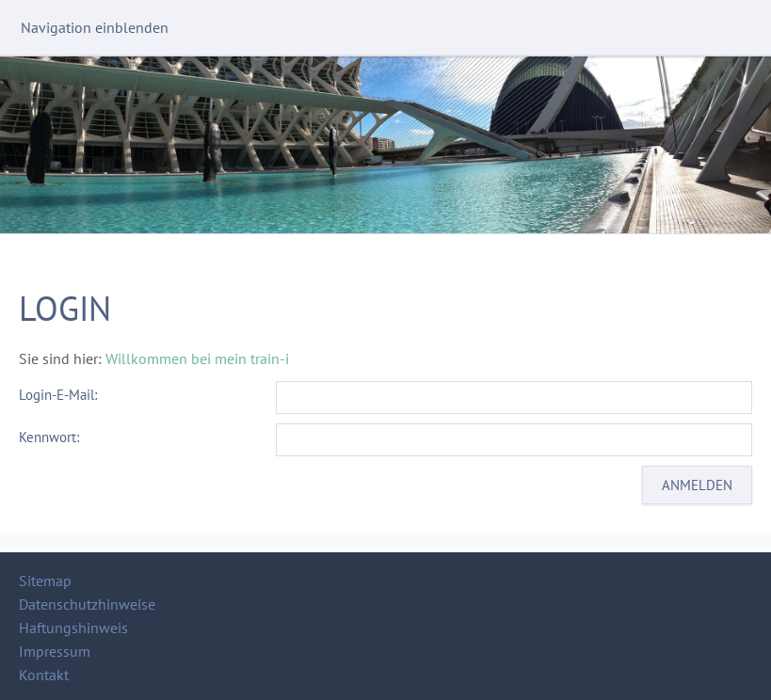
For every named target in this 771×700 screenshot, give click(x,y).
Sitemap (45, 581)
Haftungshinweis (73, 628)
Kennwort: (49, 437)
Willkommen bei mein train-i (197, 358)
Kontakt (44, 675)
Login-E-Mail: (58, 395)
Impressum (55, 651)
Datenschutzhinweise (87, 604)
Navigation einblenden (95, 27)
